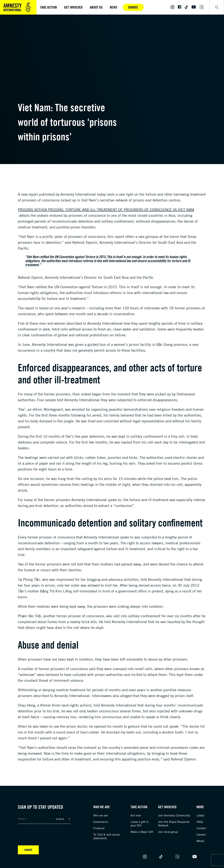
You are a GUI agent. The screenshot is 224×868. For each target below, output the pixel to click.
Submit (60, 819)
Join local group (168, 832)
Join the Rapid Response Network (174, 824)
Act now (136, 815)
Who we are (101, 815)
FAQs (200, 822)
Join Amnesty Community (174, 815)
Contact (201, 828)
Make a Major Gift (142, 832)
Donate (133, 7)
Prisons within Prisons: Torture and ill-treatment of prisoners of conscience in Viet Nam (106, 210)
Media (200, 841)
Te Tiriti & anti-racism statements (107, 836)
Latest (200, 815)
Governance (101, 822)
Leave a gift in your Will (139, 824)
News (114, 7)
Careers (201, 834)
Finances (99, 828)
